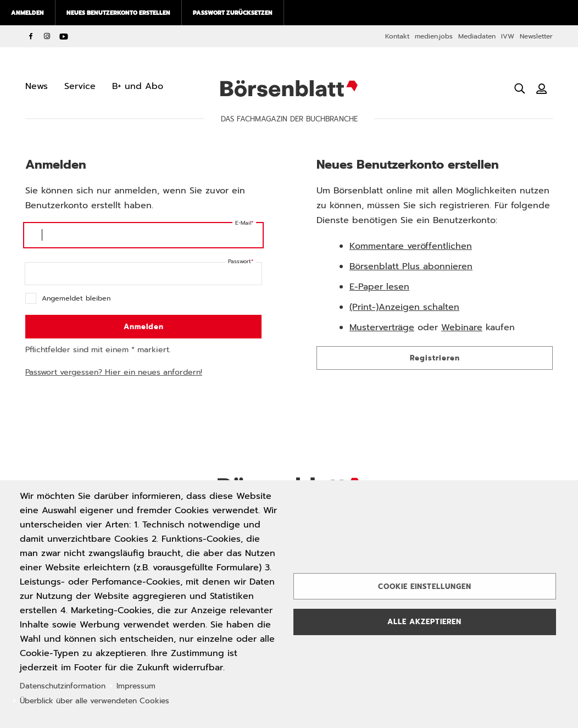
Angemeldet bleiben (76, 298)
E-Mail (243, 223)
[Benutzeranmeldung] (542, 88)
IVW (508, 36)
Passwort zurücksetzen (233, 13)
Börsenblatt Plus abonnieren (411, 266)
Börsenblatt (289, 88)
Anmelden (27, 13)
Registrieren (435, 358)
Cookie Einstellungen (425, 587)
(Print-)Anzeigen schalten (404, 307)
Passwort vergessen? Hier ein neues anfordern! (114, 372)
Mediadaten (477, 36)
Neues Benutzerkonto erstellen (118, 13)
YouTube (64, 36)
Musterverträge (382, 327)
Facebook (31, 36)
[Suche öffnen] (520, 88)
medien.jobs (434, 36)
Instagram (47, 36)
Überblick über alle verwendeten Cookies (95, 701)
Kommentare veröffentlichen (411, 246)
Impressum (136, 686)
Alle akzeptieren (424, 622)
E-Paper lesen (379, 287)
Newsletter (536, 36)
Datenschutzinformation (63, 686)
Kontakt (397, 36)
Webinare (462, 327)
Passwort (240, 261)
